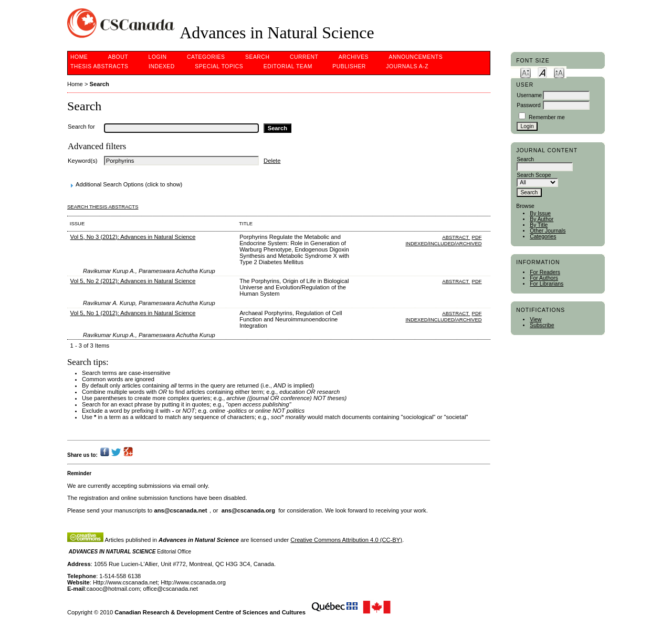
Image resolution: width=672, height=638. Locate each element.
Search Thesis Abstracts (103, 207)
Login (158, 57)
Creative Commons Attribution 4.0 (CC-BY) (346, 540)
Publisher (349, 66)
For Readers (545, 272)
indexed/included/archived (443, 243)
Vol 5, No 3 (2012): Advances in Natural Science (133, 237)
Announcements (416, 57)
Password (529, 105)
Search (257, 57)
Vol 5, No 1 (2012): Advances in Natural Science (133, 313)
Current (304, 57)
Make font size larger (559, 72)
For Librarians (547, 284)
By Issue (540, 213)
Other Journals (548, 231)
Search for (81, 127)
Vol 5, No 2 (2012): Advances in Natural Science (133, 281)
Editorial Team (288, 66)
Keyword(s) (83, 161)
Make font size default (542, 72)
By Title (539, 225)
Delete (272, 161)
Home (79, 57)
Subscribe (542, 325)
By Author (542, 219)
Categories (543, 237)
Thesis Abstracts (99, 66)
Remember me (547, 117)
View (535, 320)
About (118, 57)
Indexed (162, 66)
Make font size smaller (526, 72)
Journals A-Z (407, 66)
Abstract (456, 237)
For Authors (544, 278)
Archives (354, 57)
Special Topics (219, 66)
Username (529, 95)
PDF (477, 237)
